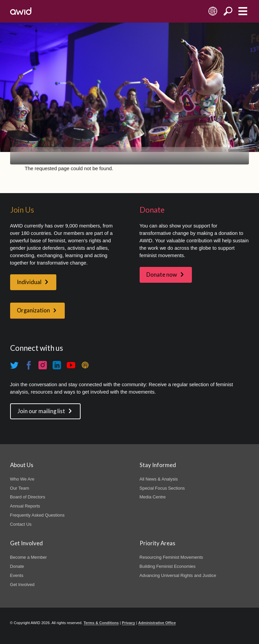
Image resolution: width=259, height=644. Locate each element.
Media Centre (153, 497)
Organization (33, 310)
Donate (17, 566)
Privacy (128, 623)
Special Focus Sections (162, 488)
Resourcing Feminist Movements (171, 557)
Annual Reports (25, 506)
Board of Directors (28, 497)
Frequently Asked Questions (37, 515)
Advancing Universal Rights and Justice (178, 575)
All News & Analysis (159, 479)
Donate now (162, 275)
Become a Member (28, 557)
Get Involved (22, 585)
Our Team (20, 488)
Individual (29, 282)
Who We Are (22, 479)
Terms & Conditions (101, 623)
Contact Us (21, 524)
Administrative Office (157, 623)
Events (17, 575)
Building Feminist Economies (168, 566)
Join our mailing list (41, 411)
